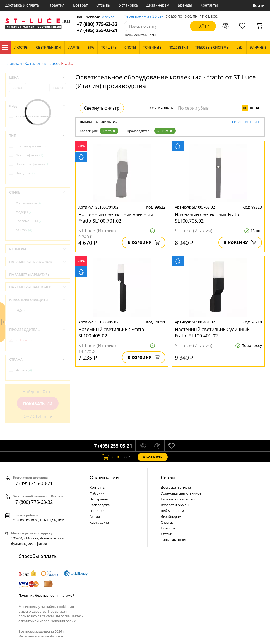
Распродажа (100, 505)
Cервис (169, 477)
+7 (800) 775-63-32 (97, 24)
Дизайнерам (158, 5)
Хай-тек (24, 230)
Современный (29, 221)
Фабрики (97, 493)
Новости (168, 528)
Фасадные (26, 173)
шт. (111, 457)
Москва (108, 17)
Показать (38, 404)
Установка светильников (181, 493)
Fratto (109, 131)
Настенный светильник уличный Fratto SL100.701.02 (116, 218)
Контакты (209, 5)
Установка (129, 5)
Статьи (167, 534)
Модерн (24, 212)
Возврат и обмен (175, 505)
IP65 (21, 310)
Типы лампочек (174, 540)
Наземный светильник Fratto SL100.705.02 (208, 218)
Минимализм (29, 203)
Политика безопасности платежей (46, 595)
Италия (24, 370)
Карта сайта (99, 522)
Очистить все (246, 122)
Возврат (80, 5)
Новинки (97, 511)
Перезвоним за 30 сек (144, 17)
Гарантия (56, 5)
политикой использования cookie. (49, 621)
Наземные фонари (33, 164)
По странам (99, 499)
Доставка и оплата (22, 5)
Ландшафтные (29, 155)
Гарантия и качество (178, 499)
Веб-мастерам (172, 511)
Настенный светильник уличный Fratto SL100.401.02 (212, 332)
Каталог (5, 48)
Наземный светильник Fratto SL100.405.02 (111, 332)
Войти (259, 5)
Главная (14, 63)
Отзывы (103, 5)
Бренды (185, 5)
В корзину (144, 243)
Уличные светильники (36, 116)
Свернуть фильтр (102, 108)
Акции (95, 516)
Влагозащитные (31, 146)
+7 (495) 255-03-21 (97, 30)
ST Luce (51, 63)
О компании (104, 477)
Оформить (153, 457)
